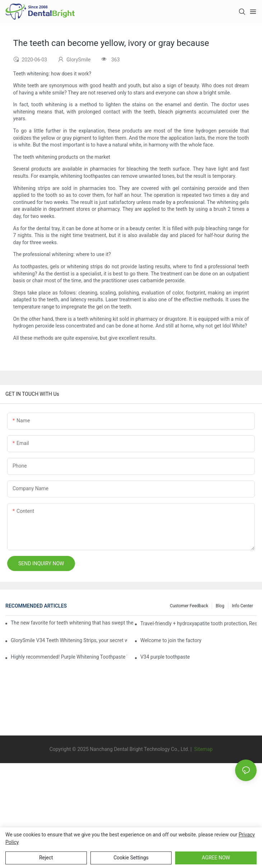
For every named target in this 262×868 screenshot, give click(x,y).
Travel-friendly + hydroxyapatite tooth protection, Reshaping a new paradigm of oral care (198, 623)
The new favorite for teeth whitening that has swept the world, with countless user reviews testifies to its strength (72, 623)
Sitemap (203, 749)
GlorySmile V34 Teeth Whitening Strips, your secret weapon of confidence (69, 640)
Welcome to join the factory (171, 640)
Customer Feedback (189, 606)
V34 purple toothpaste (165, 657)
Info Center (242, 606)
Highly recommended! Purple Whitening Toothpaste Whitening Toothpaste (69, 657)
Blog (220, 606)
